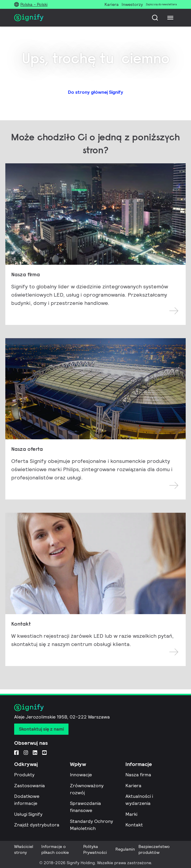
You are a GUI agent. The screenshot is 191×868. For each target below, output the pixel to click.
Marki (131, 814)
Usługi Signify (28, 814)
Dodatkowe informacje (27, 800)
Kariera (133, 786)
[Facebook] (16, 752)
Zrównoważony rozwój (87, 789)
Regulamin (125, 849)
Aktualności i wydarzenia (139, 800)
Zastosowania (30, 786)
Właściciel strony (24, 849)
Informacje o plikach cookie (55, 849)
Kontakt (134, 825)
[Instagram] (26, 752)
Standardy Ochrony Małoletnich (92, 825)
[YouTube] (44, 752)
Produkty (24, 775)
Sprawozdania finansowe (85, 807)
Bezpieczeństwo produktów (154, 849)
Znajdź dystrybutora (37, 825)
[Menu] (170, 18)
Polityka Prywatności (95, 849)
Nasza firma (138, 775)
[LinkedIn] (35, 752)
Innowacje (81, 775)
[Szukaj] (155, 18)
